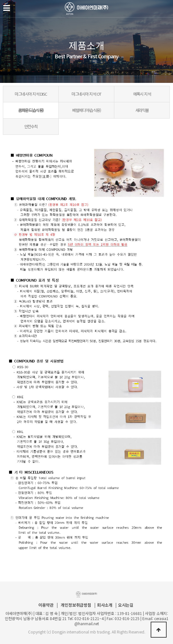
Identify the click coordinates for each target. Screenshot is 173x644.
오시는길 (126, 605)
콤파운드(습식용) (31, 110)
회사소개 (105, 605)
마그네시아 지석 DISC (31, 94)
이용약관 (46, 605)
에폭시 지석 (142, 94)
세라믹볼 (142, 110)
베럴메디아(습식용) (86, 110)
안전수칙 (31, 126)
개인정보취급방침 (76, 605)
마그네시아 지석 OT (86, 94)
